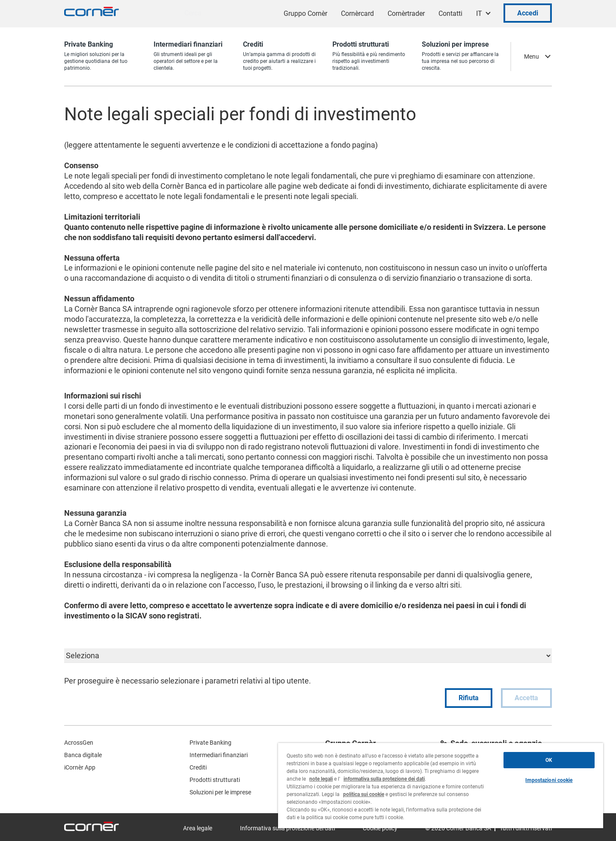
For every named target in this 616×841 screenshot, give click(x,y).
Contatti (450, 13)
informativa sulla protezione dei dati (384, 779)
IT (479, 13)
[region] (441, 786)
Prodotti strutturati (215, 780)
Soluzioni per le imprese (220, 792)
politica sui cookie (364, 794)
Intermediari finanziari (219, 755)
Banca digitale (83, 755)
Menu (532, 56)
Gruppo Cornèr (305, 13)
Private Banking (210, 743)
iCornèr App (80, 767)
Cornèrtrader (406, 13)
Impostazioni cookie (549, 780)
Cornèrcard (357, 13)
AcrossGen (79, 743)
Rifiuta (469, 698)
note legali (321, 779)
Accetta (526, 698)
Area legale (198, 828)
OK (549, 760)
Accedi (528, 13)
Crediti (198, 767)
